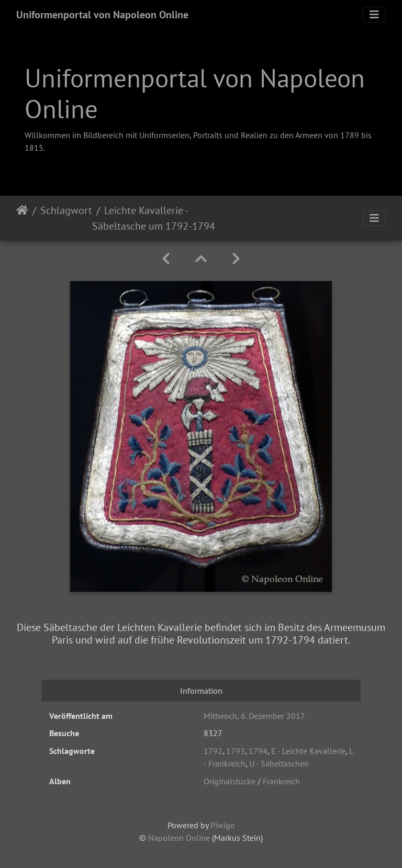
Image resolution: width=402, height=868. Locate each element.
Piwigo (223, 825)
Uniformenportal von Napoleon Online (102, 15)
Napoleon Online (179, 838)
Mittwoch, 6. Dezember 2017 (254, 716)
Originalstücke (230, 781)
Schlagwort (66, 210)
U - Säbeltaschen (279, 763)
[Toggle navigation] (374, 15)
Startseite (22, 218)
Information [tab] (201, 691)
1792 (213, 751)
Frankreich (281, 781)
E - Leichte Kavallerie (308, 751)
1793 (236, 751)
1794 (258, 751)
